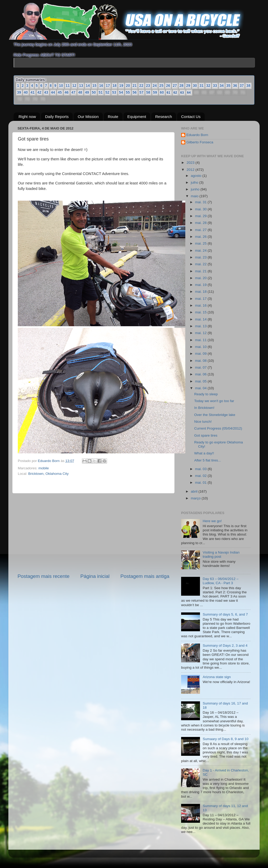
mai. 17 (201, 299)
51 (101, 92)
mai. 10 (201, 347)
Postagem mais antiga (145, 576)
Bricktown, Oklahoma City (49, 474)
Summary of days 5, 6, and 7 (225, 614)
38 (248, 86)
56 (135, 92)
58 (148, 92)
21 (135, 86)
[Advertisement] (93, 533)
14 (88, 86)
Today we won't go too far (214, 401)
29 (188, 86)
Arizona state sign (217, 677)
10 (61, 86)
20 (128, 86)
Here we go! (212, 521)
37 (242, 86)
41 (33, 92)
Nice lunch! (203, 422)
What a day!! (204, 453)
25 (161, 86)
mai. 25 (201, 243)
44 (53, 92)
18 (115, 86)
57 (142, 92)
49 (87, 92)
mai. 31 (201, 202)
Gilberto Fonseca (200, 142)
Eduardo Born (49, 461)
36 (235, 86)
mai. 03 (201, 469)
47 (74, 92)
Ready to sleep (206, 394)
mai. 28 (201, 223)
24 (155, 86)
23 (148, 86)
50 (94, 92)
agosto (197, 176)
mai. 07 (201, 367)
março (196, 498)
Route (113, 117)
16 (101, 86)
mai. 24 (201, 250)
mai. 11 (201, 340)
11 (68, 86)
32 (208, 86)
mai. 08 (201, 361)
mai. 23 (201, 257)
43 (46, 92)
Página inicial (95, 576)
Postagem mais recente (43, 576)
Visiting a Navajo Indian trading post (221, 554)
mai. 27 (201, 230)
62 (175, 92)
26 (168, 86)
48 (80, 92)
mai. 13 (201, 326)
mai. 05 (201, 381)
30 (195, 86)
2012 (191, 170)
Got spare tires (206, 435)
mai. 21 (201, 271)
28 (182, 86)
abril (195, 491)
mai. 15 (201, 312)
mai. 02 (201, 476)
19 (121, 86)
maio (195, 196)
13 (81, 86)
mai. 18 (201, 292)
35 (228, 86)
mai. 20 (201, 278)
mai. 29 (201, 216)
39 (19, 92)
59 (155, 92)
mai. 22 (201, 264)
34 (222, 86)
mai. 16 (201, 305)
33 (215, 86)
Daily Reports (57, 117)
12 (74, 86)
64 (189, 92)
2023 (191, 163)
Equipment (137, 117)
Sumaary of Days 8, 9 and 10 (225, 739)
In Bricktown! (204, 408)
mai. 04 (201, 388)
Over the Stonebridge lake (215, 415)
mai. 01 (201, 483)
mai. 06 (201, 374)
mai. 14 (201, 319)
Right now (27, 117)
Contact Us (191, 117)
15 (94, 86)
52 (108, 92)
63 (182, 92)
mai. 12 (201, 333)
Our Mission (88, 117)
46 (67, 92)
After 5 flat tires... (208, 460)
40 (26, 92)
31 (202, 86)
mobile (44, 468)
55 (128, 92)
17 (108, 86)
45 (60, 92)
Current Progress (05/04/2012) (218, 428)
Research (164, 117)
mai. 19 (201, 285)
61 (169, 92)
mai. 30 (201, 209)
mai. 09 (201, 354)
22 (141, 86)
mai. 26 (201, 237)
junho (196, 189)
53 (114, 92)
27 (175, 86)
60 (162, 92)
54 (121, 92)
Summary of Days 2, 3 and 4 (225, 646)
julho (195, 182)
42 (40, 92)
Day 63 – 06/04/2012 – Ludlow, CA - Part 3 (220, 581)
